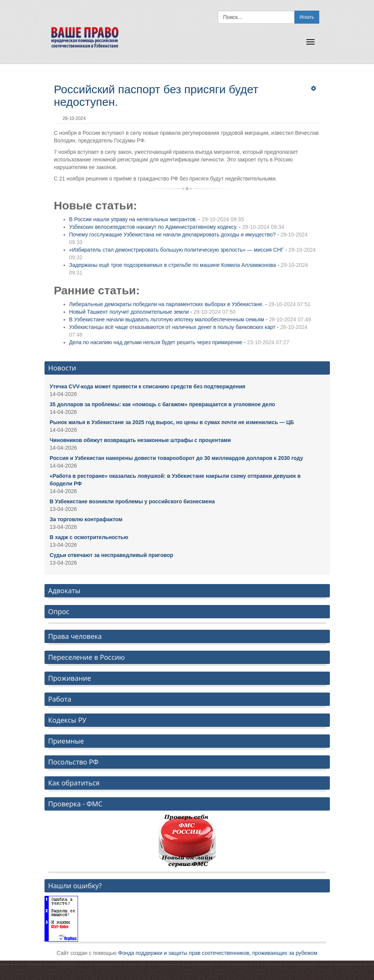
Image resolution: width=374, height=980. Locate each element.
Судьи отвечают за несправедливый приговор (112, 555)
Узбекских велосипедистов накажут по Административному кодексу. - (177, 227)
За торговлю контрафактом (86, 519)
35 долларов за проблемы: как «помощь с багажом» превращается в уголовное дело (162, 404)
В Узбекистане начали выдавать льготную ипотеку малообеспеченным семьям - (190, 319)
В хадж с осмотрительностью (89, 537)
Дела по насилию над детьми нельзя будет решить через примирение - (179, 342)
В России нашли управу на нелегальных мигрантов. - (157, 219)
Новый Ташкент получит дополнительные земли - (153, 312)
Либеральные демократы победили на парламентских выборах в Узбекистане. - (190, 304)
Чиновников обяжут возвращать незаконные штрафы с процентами (140, 440)
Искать (307, 17)
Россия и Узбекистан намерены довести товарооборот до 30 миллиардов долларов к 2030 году (177, 458)
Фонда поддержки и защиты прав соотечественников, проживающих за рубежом (218, 953)
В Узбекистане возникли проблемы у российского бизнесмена (132, 501)
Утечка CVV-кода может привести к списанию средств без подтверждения (148, 386)
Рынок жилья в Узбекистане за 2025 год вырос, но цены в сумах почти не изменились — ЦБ (172, 422)
